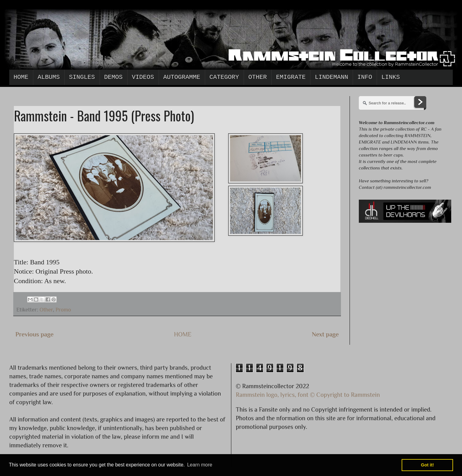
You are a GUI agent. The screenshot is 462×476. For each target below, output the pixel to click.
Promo (63, 310)
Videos (143, 77)
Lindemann (331, 77)
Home (21, 77)
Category (224, 77)
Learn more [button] (200, 465)
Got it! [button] (428, 465)
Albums (49, 77)
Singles (82, 77)
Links (391, 77)
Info (365, 77)
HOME (183, 334)
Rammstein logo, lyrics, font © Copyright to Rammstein (308, 395)
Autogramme (182, 77)
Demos (113, 77)
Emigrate (291, 77)
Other (257, 77)
